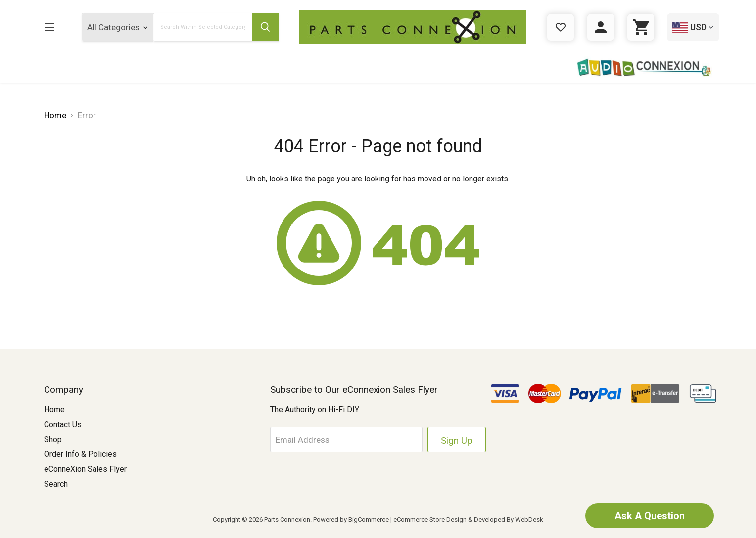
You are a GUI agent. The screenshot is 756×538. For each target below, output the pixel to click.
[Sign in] (601, 27)
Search (56, 484)
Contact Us (63, 425)
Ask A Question (650, 516)
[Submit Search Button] (265, 27)
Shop (53, 439)
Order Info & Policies (80, 454)
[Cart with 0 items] (641, 27)
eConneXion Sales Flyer (85, 469)
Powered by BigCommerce (351, 519)
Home (54, 410)
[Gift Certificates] (561, 27)
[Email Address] (346, 440)
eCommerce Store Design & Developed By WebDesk (468, 519)
